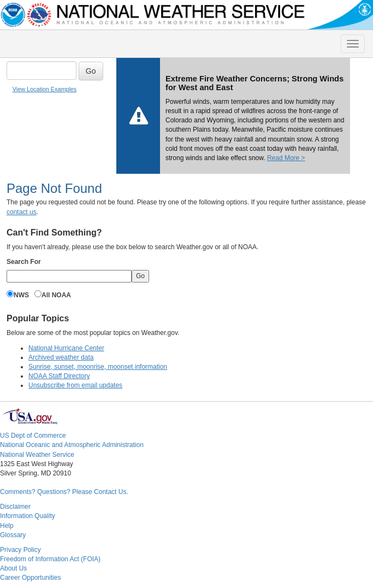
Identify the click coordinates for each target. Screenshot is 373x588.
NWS (21, 295)
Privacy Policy (20, 550)
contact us (22, 212)
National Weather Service (37, 455)
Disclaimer (15, 507)
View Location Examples (45, 89)
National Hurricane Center (66, 348)
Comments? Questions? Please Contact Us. (64, 492)
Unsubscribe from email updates (75, 385)
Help (7, 526)
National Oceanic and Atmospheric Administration (72, 445)
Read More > (286, 158)
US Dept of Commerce (33, 436)
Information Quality (28, 516)
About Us (13, 568)
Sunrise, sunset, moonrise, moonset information (98, 367)
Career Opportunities (30, 578)
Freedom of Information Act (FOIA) (50, 559)
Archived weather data (61, 357)
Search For (24, 262)
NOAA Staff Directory (59, 376)
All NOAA (56, 295)
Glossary (13, 535)
